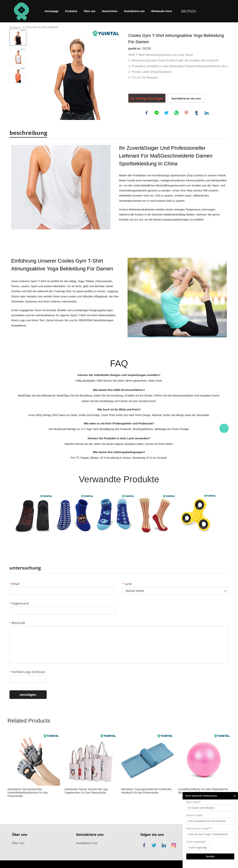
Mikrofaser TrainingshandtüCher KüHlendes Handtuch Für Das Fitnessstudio (147, 791)
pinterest (186, 113)
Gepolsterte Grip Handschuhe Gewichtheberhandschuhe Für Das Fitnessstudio (28, 793)
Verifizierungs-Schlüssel (27, 672)
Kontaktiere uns (134, 11)
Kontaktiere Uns (87, 843)
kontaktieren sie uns (186, 98)
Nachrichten (110, 11)
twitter (166, 113)
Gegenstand (19, 603)
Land (127, 584)
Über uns (90, 11)
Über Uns (18, 843)
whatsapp (176, 113)
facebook (147, 113)
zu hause (14, 27)
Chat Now (224, 428)
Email (14, 584)
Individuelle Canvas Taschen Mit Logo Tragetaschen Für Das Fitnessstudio (86, 791)
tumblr (197, 113)
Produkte (71, 11)
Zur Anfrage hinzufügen (147, 98)
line (157, 113)
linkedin (207, 113)
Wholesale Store (162, 11)
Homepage (52, 11)
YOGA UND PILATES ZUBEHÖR (42, 27)
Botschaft (17, 623)
